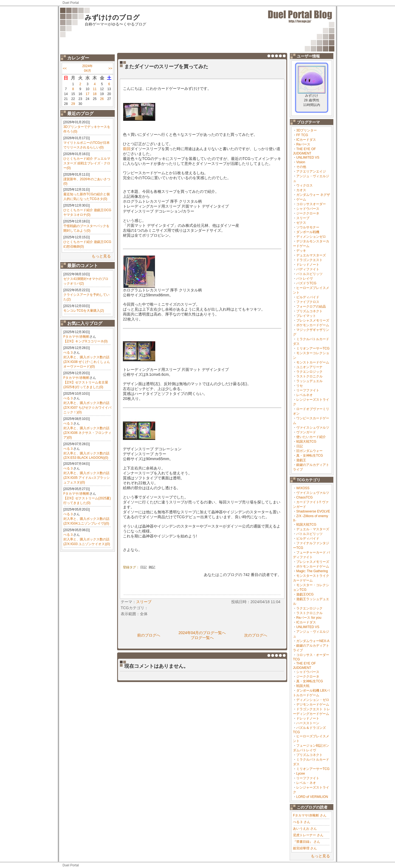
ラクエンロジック (309, 372)
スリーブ (303, 218)
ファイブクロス (308, 302)
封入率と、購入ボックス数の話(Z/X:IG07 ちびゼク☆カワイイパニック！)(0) (87, 408)
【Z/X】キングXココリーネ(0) (85, 341)
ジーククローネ (308, 213)
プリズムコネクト (309, 311)
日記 (300, 446)
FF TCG (302, 135)
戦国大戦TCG (306, 442)
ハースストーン (308, 723)
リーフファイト (308, 390)
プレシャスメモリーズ (313, 320)
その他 (301, 167)
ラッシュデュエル (309, 381)
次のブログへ (256, 635)
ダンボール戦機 (308, 232)
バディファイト (308, 269)
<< (65, 68)
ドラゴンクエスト (309, 260)
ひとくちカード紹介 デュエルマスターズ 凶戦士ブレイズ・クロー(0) (87, 163)
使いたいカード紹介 (311, 437)
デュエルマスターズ (311, 255)
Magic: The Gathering (312, 571)
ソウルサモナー (308, 227)
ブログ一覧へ (202, 638)
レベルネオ (304, 395)
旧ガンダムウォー (309, 451)
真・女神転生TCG (310, 456)
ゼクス (301, 223)
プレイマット (306, 316)
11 (95, 89)
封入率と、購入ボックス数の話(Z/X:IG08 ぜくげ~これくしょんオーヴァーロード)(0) (87, 362)
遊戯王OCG (305, 594)
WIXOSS (303, 488)
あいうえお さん (305, 829)
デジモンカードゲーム (313, 704)
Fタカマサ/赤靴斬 (76, 337)
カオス (301, 190)
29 (73, 104)
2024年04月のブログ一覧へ (202, 633)
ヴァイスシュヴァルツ (313, 428)
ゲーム (301, 199)
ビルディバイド (308, 297)
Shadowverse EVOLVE (313, 511)
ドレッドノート (308, 265)
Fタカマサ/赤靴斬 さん (310, 815)
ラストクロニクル (309, 376)
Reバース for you (309, 618)
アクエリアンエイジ (311, 171)
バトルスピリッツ (309, 274)
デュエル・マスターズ (313, 529)
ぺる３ (68, 353)
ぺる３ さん (302, 822)
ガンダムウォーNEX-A (313, 641)
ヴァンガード (306, 432)
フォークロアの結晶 (311, 306)
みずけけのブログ (112, 17)
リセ (300, 386)
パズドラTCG (306, 283)
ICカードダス (306, 140)
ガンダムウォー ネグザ (313, 195)
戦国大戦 (303, 686)
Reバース (303, 144)
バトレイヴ (304, 279)
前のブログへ (149, 635)
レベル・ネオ (306, 783)
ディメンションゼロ (311, 237)
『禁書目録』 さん (307, 842)
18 (95, 94)
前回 (127, 149)
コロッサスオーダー (311, 204)
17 (87, 94)
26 (102, 99)
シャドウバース (308, 209)
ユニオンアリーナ (309, 367)
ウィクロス (304, 185)
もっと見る (101, 256)
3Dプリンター (307, 130)
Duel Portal (71, 3)
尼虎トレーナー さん (308, 835)
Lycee (301, 774)
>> (110, 68)
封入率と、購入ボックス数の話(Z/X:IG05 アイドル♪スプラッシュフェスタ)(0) (87, 478)
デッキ (301, 251)
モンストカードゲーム (313, 362)
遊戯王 (301, 460)
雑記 (152, 567)
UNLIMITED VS (308, 157)
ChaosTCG (304, 497)
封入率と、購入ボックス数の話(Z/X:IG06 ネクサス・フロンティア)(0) (87, 433)
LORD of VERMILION (312, 797)
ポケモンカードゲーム (313, 325)
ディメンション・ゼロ (313, 700)
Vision (301, 162)
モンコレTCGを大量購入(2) (84, 311)
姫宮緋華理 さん (305, 848)
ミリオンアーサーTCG (313, 348)
